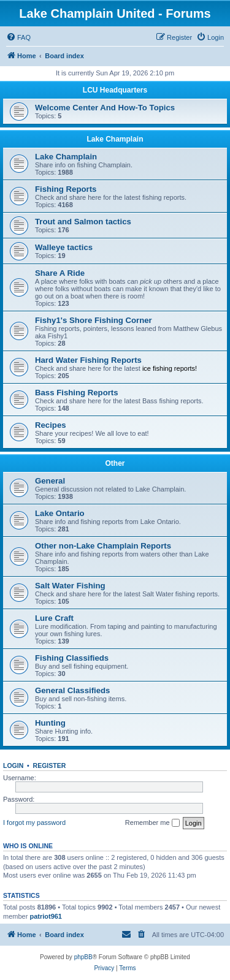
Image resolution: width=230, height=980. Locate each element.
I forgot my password (34, 822)
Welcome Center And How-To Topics (105, 108)
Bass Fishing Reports (77, 393)
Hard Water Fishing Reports (88, 360)
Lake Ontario (60, 513)
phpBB (83, 957)
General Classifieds (72, 690)
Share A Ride (60, 273)
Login (13, 765)
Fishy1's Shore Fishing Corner (94, 320)
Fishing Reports (66, 189)
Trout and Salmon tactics (83, 222)
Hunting (50, 723)
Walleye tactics (64, 247)
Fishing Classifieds (72, 658)
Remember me (152, 823)
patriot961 (46, 916)
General (50, 481)
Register (50, 765)
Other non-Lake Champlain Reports (103, 546)
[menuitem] (18, 37)
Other (115, 463)
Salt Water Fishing (70, 586)
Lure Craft (54, 618)
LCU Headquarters (115, 90)
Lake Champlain (115, 139)
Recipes (51, 425)
